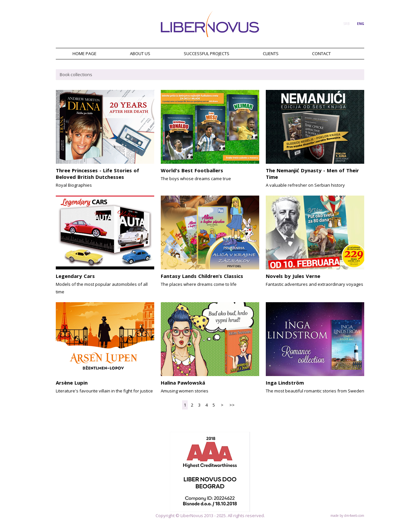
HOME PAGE (84, 53)
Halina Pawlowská (183, 383)
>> (232, 405)
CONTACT (321, 53)
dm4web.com (354, 515)
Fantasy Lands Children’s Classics (202, 276)
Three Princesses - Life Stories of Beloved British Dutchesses (97, 174)
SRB (346, 24)
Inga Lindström (285, 383)
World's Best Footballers (192, 170)
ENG (361, 24)
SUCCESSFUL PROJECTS (207, 53)
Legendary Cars (75, 276)
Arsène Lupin (72, 383)
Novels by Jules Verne (293, 276)
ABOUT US (140, 53)
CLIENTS (271, 53)
